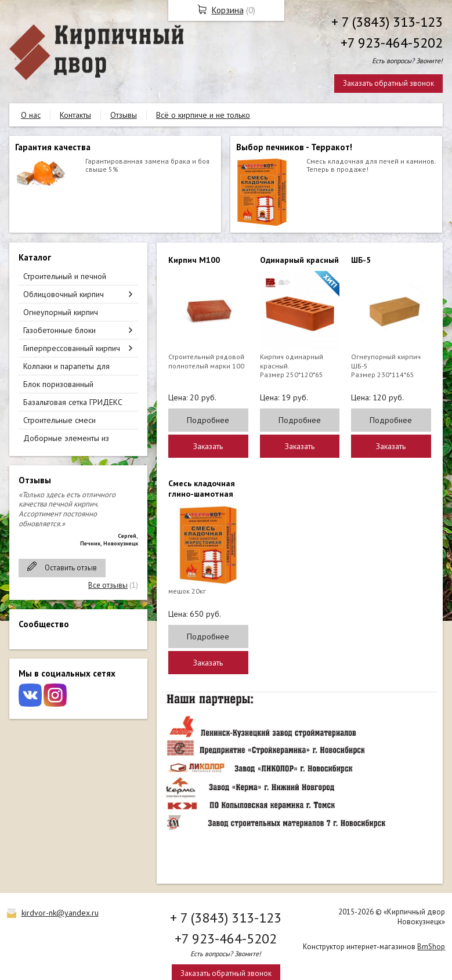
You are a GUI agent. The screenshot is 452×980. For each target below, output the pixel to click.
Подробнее (208, 420)
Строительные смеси (59, 420)
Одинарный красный (299, 260)
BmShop (431, 947)
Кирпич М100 (194, 260)
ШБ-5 (361, 260)
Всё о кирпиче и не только (203, 115)
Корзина (228, 10)
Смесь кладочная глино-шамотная (202, 489)
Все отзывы (108, 585)
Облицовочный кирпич (64, 294)
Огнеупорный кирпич (61, 312)
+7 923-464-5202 (392, 43)
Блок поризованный (58, 384)
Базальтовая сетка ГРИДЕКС (73, 402)
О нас (31, 115)
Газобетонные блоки (59, 330)
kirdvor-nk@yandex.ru (60, 913)
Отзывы (124, 115)
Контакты (75, 115)
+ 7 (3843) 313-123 (387, 22)
